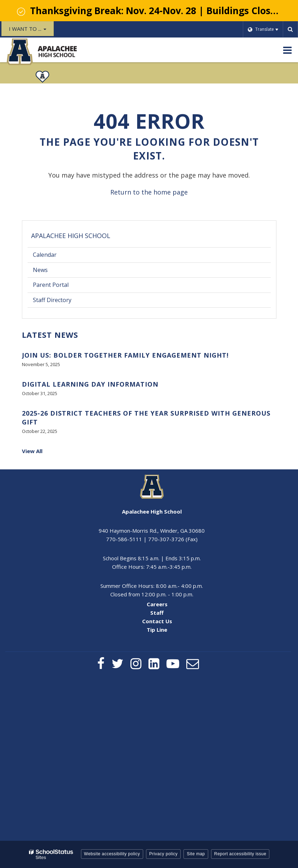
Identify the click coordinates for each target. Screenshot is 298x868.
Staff (157, 613)
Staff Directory (52, 300)
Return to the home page (149, 192)
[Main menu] (287, 50)
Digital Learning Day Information (90, 384)
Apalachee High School (71, 236)
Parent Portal (62, 286)
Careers (157, 604)
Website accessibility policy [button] (112, 854)
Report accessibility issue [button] (240, 854)
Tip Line (157, 630)
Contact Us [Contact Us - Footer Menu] (157, 621)
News (40, 270)
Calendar (45, 255)
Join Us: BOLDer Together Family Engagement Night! (125, 355)
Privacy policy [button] (163, 854)
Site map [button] (196, 854)
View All (32, 451)
